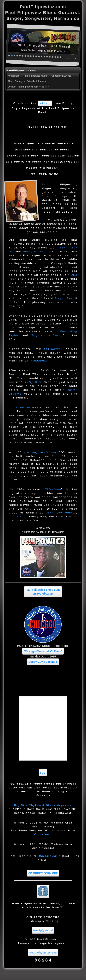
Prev (68, 58)
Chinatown (39, 361)
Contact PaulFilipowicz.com (25, 87)
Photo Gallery (17, 81)
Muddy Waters (34, 251)
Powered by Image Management (43, 943)
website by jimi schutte (43, 953)
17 (53, 57)
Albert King (18, 517)
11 (36, 56)
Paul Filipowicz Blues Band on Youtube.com (43, 592)
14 (45, 56)
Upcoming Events (63, 76)
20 (61, 57)
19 (58, 57)
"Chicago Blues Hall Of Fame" (43, 651)
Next (75, 59)
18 (55, 57)
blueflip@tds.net (43, 930)
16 (50, 57)
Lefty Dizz (34, 382)
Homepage (15, 76)
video (45, 103)
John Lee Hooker (61, 513)
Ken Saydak (53, 349)
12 (39, 56)
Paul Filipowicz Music (37, 76)
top (43, 773)
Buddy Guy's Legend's (43, 662)
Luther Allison (20, 407)
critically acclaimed (40, 452)
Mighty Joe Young (47, 335)
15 (47, 56)
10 (34, 56)
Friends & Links (37, 81)
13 (42, 56)
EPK (46, 87)
